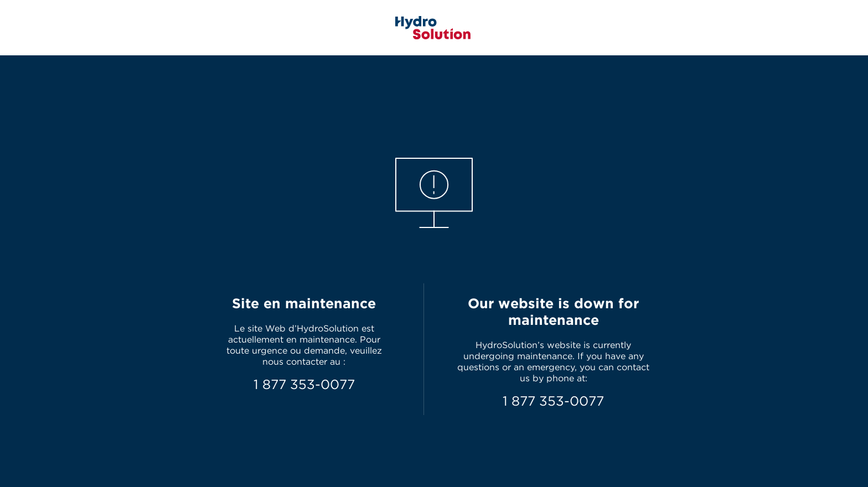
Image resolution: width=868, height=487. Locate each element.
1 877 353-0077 (304, 384)
